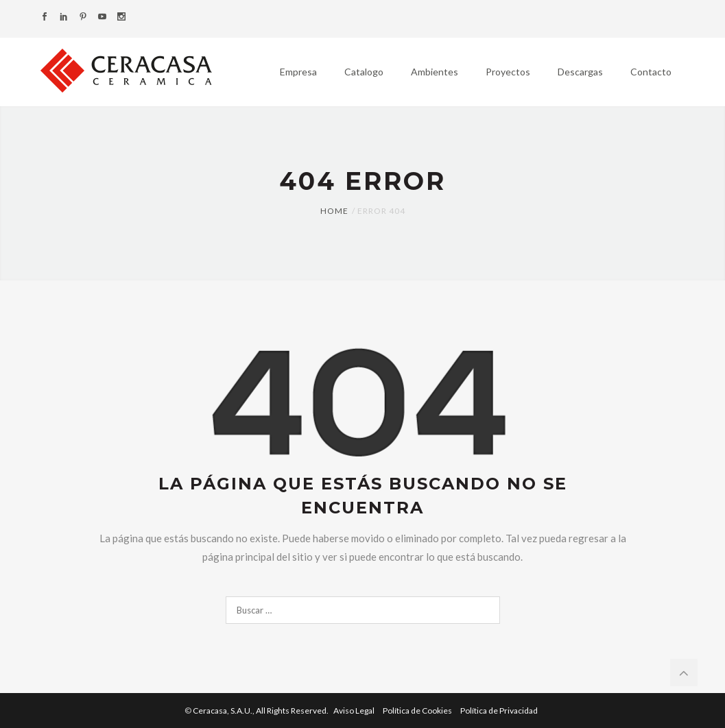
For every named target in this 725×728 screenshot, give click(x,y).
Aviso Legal (355, 711)
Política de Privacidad (499, 711)
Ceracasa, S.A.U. (261, 711)
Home (334, 211)
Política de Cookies (418, 711)
